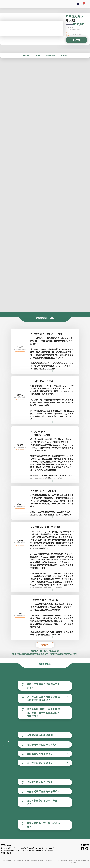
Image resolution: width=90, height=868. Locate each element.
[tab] (45, 686)
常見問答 (64, 55)
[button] (78, 4)
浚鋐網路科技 (72, 861)
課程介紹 (26, 55)
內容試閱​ (38, 55)
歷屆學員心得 (51, 55)
